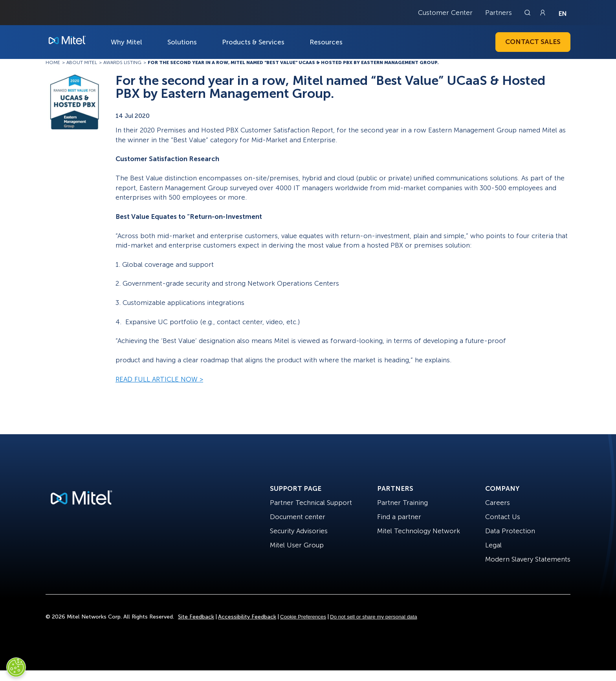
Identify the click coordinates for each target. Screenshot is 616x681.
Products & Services (253, 42)
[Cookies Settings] (16, 667)
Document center (298, 517)
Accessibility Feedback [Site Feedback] (247, 617)
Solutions (182, 42)
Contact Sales (533, 42)
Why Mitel (126, 42)
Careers (498, 503)
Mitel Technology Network (419, 531)
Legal (493, 545)
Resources (326, 42)
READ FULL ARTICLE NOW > (159, 379)
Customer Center (445, 13)
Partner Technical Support (311, 503)
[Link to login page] (543, 13)
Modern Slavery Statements (528, 559)
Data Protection (510, 531)
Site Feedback (196, 617)
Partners (499, 13)
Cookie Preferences (303, 617)
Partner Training (402, 503)
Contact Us (503, 517)
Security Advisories (299, 531)
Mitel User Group (297, 545)
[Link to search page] (528, 13)
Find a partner (399, 517)
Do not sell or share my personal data (374, 617)
